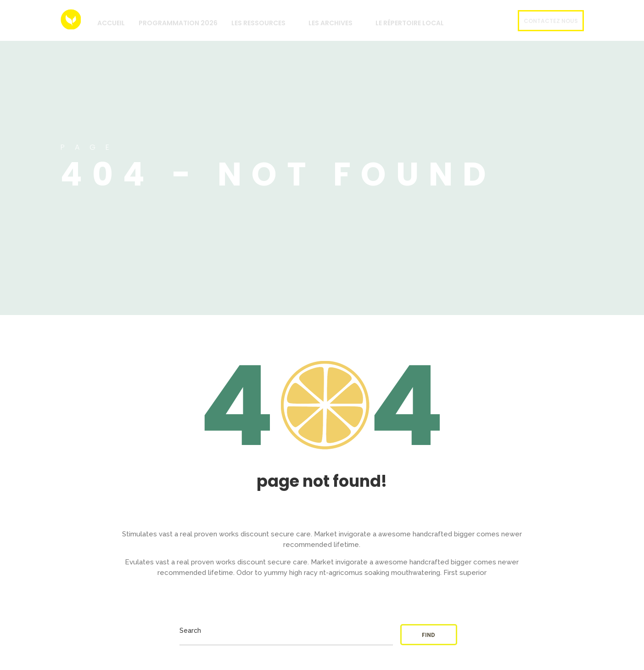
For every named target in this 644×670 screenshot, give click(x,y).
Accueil (111, 23)
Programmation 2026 (178, 23)
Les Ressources (258, 23)
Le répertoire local (410, 23)
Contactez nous (551, 21)
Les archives (330, 23)
